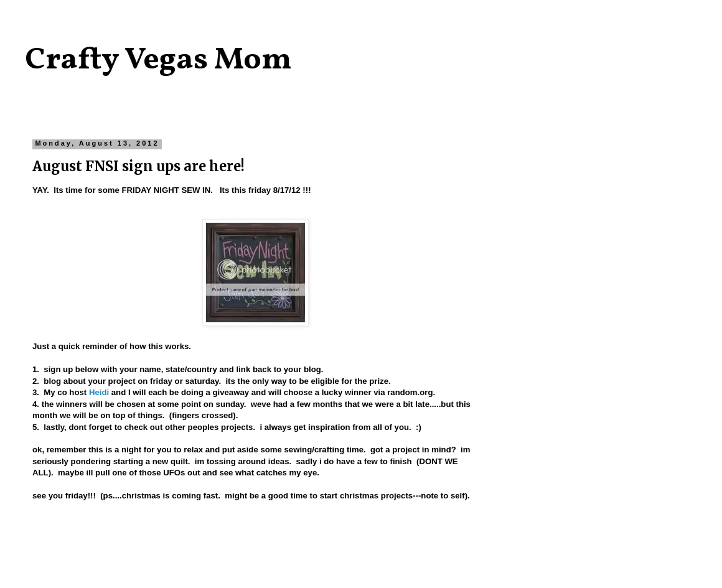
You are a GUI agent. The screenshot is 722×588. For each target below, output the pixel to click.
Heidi (99, 392)
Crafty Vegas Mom (158, 60)
